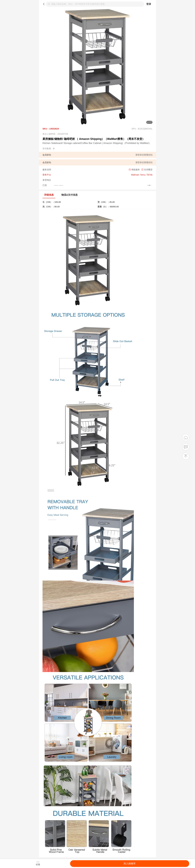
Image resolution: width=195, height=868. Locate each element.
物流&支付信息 (70, 195)
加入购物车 (130, 864)
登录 (149, 4)
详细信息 (49, 195)
